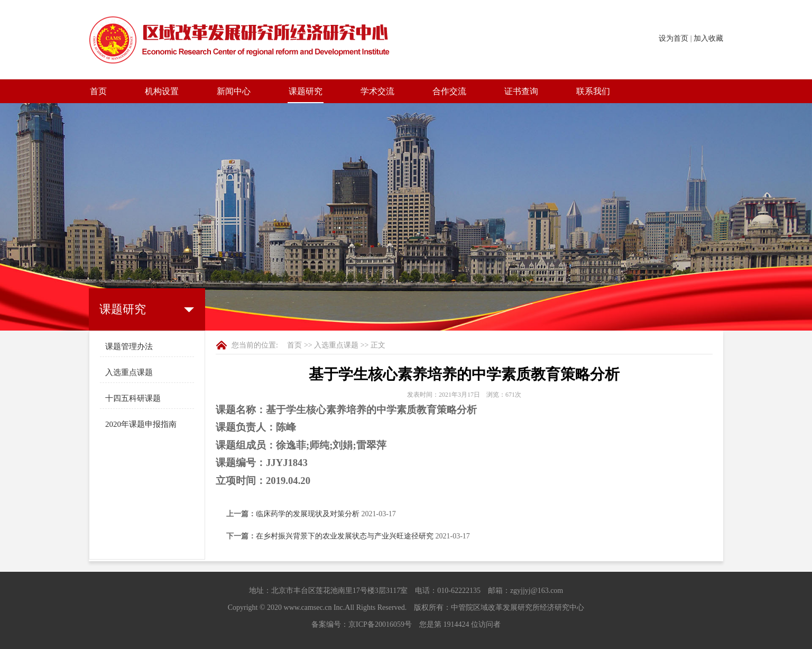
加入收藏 (708, 38)
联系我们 (593, 91)
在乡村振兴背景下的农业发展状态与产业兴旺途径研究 (345, 536)
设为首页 (673, 38)
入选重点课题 (129, 372)
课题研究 (306, 91)
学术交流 (377, 91)
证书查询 (521, 91)
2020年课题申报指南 (141, 424)
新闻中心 (234, 91)
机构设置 (162, 91)
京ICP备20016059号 (380, 624)
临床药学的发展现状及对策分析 (308, 514)
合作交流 (449, 91)
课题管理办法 (129, 346)
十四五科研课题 (133, 398)
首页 (98, 91)
